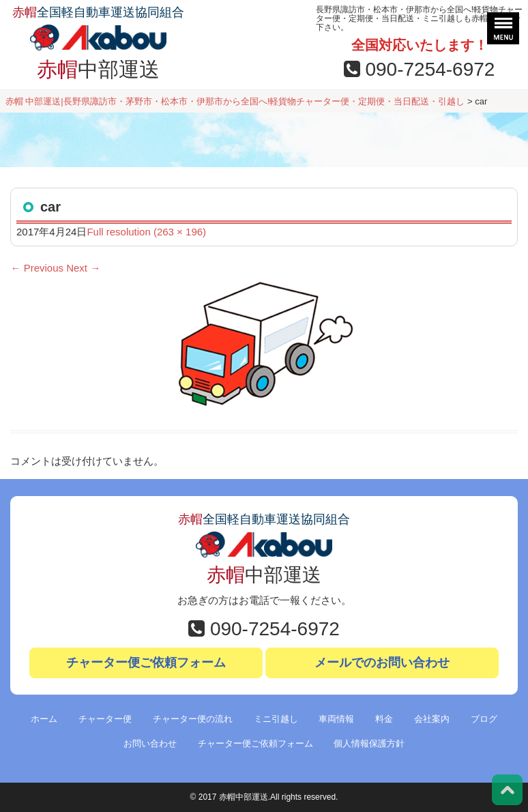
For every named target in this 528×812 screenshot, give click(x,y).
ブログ (484, 719)
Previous (37, 268)
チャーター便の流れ (193, 719)
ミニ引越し (276, 719)
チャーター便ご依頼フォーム (146, 663)
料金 (384, 719)
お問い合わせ (150, 743)
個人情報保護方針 (369, 743)
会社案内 (432, 719)
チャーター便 (105, 719)
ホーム (44, 719)
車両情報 (336, 719)
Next (83, 268)
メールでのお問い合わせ (382, 663)
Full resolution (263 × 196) (146, 232)
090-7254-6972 (420, 69)
